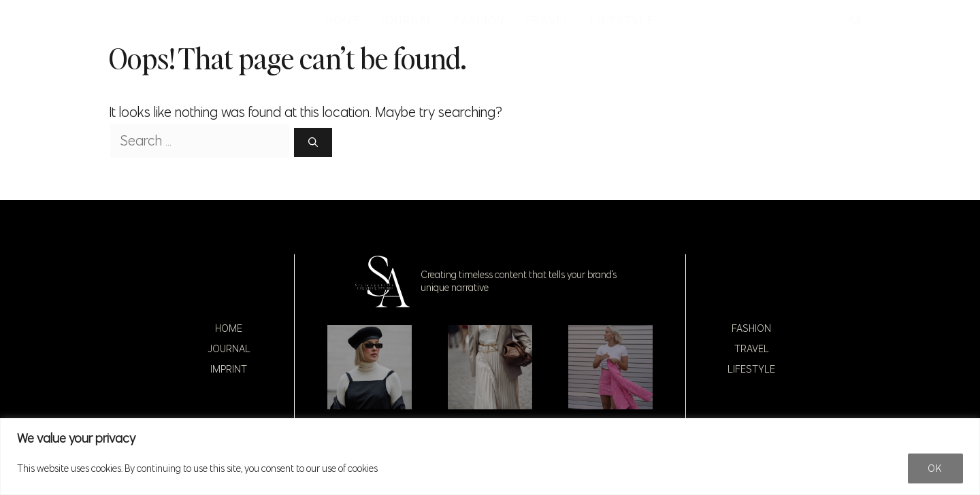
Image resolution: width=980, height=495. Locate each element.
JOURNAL (407, 20)
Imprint (229, 369)
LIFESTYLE (623, 20)
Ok (935, 468)
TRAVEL (548, 20)
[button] (856, 20)
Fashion (751, 328)
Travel (752, 349)
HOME (343, 20)
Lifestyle (751, 369)
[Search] (313, 142)
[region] (490, 457)
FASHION (479, 20)
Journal (229, 349)
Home (229, 328)
